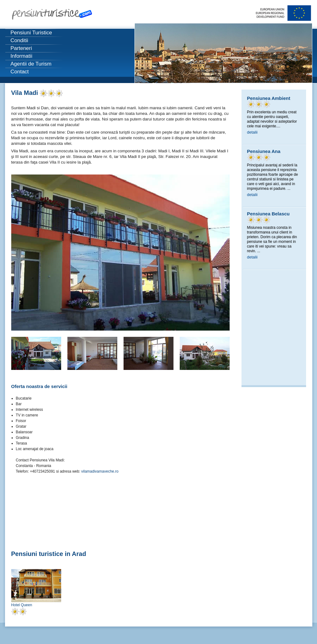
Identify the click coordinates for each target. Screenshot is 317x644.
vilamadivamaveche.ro (100, 471)
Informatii (22, 56)
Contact (20, 72)
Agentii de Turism (31, 64)
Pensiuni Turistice (31, 33)
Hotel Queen (22, 605)
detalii (252, 132)
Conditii (20, 40)
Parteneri (21, 48)
